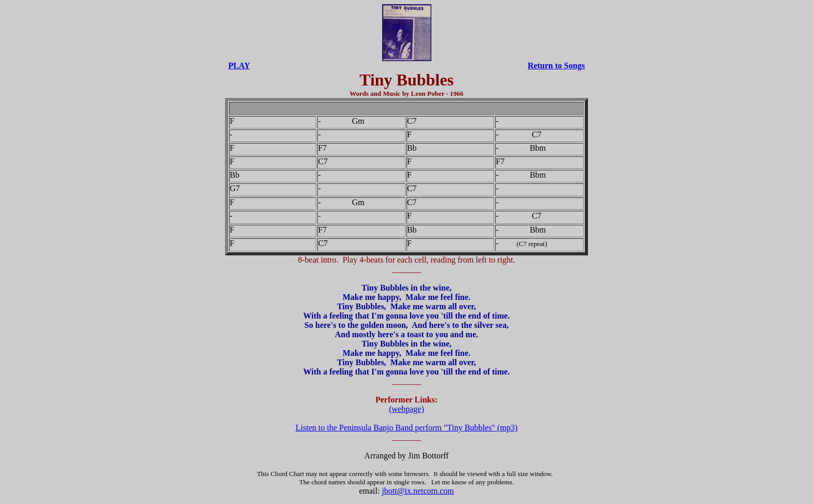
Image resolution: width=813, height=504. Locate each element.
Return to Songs (556, 66)
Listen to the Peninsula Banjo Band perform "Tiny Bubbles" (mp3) (406, 428)
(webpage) (406, 409)
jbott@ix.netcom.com (418, 491)
